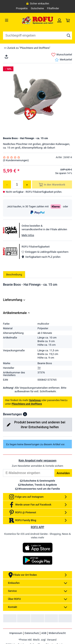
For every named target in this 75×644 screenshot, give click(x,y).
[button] (25, 414)
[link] (59, 20)
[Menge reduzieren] (7, 184)
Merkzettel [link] (63, 60)
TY (39, 368)
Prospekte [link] (22, 8)
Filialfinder (53, 8)
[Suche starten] (69, 36)
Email (3, 469)
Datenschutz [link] (32, 633)
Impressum (16, 633)
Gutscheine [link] (37, 8)
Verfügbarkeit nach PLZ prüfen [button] (41, 257)
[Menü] (12, 20)
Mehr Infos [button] (28, 235)
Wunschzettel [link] (62, 55)
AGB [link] (44, 633)
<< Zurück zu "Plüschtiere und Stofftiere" (27, 48)
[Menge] (17, 184)
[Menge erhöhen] (27, 184)
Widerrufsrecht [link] (57, 633)
